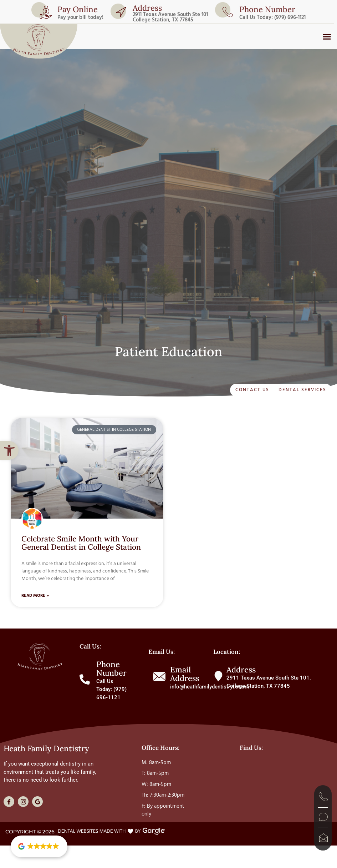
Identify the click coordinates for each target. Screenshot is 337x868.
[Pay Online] (46, 12)
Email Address (185, 674)
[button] (9, 450)
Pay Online (78, 9)
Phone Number (111, 668)
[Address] (121, 12)
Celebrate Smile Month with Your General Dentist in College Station (81, 543)
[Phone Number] (85, 679)
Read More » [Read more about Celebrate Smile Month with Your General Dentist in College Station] (35, 596)
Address (147, 8)
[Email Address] (159, 677)
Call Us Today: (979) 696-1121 (272, 17)
